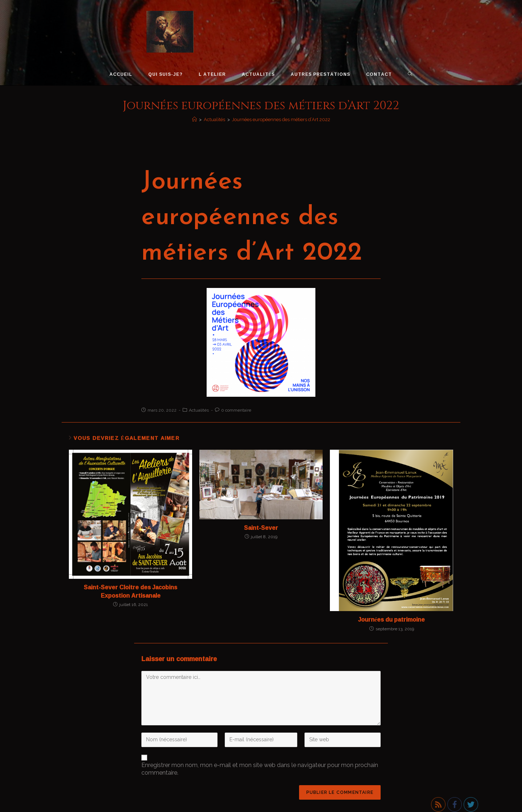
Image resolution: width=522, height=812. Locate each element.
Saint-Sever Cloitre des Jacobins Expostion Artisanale (130, 591)
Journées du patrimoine (391, 619)
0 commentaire (236, 410)
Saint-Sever (261, 528)
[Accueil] (194, 119)
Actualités (199, 410)
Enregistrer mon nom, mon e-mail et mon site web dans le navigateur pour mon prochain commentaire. (260, 769)
